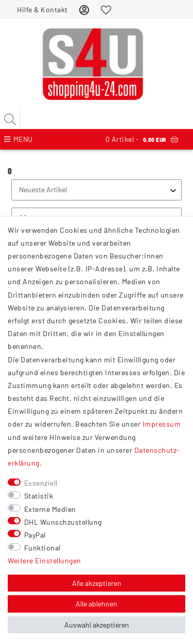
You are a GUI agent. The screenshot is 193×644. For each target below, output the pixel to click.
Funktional (42, 548)
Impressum (162, 424)
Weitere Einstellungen (45, 560)
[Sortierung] (97, 190)
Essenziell (41, 483)
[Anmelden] (84, 10)
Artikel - (142, 139)
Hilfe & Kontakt (42, 10)
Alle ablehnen (97, 604)
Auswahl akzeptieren (97, 625)
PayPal (35, 535)
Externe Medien (50, 509)
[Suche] (10, 119)
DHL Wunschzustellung (63, 522)
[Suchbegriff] (97, 119)
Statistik (39, 496)
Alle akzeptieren (97, 583)
